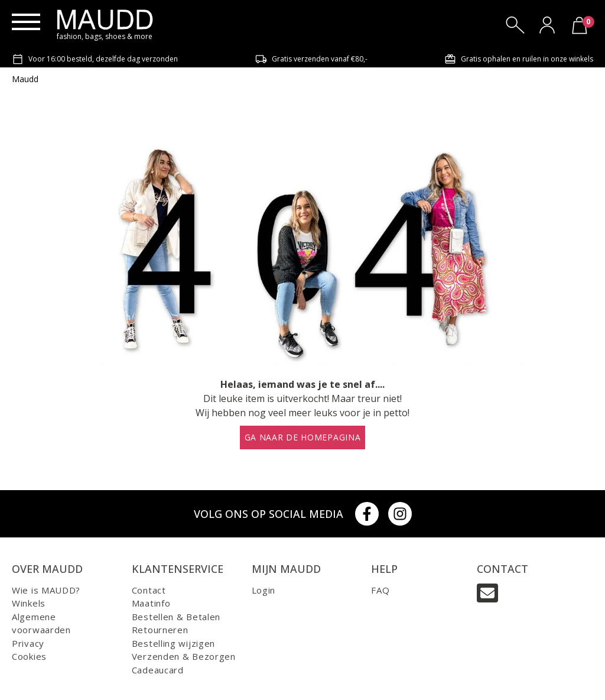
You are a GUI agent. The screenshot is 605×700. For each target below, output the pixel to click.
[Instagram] (400, 514)
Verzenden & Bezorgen (184, 656)
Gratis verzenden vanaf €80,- (311, 59)
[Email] (487, 593)
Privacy (28, 643)
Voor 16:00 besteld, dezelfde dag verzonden (95, 59)
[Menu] (26, 22)
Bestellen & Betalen (176, 617)
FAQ (380, 590)
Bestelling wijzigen (173, 643)
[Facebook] (367, 514)
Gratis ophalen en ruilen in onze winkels (519, 59)
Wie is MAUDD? (46, 590)
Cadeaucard (158, 670)
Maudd (25, 79)
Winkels (29, 603)
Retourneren (160, 630)
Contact (149, 590)
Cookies (29, 656)
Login (264, 590)
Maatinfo (151, 603)
